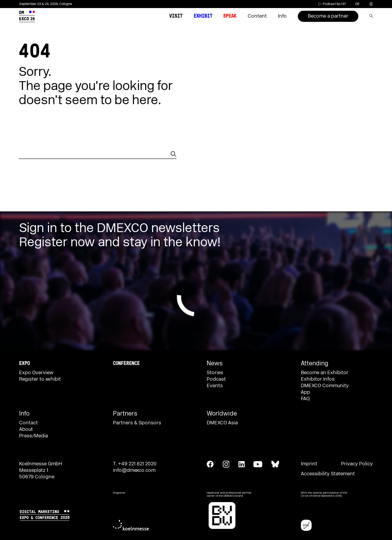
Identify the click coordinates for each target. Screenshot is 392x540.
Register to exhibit (40, 379)
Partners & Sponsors (137, 423)
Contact (29, 423)
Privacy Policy (357, 464)
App (305, 392)
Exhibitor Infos (318, 379)
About (26, 429)
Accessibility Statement (328, 474)
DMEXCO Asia (222, 423)
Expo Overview (36, 373)
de (357, 4)
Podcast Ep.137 (332, 4)
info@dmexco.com (134, 470)
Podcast (216, 379)
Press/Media (33, 436)
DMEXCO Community (325, 386)
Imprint (309, 464)
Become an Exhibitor (325, 373)
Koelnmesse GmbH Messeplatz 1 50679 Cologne (41, 470)
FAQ (305, 399)
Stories (215, 373)
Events (215, 386)
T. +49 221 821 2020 (135, 464)
